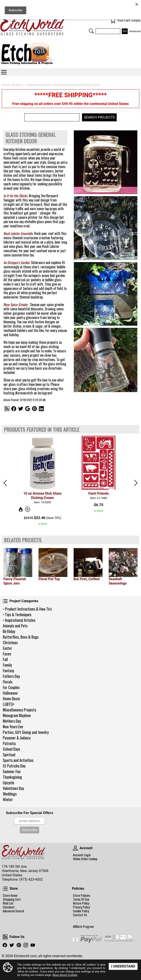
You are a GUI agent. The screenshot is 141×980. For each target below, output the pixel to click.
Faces (7, 654)
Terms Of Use (81, 899)
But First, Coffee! (87, 579)
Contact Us (80, 915)
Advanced (135, 31)
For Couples (11, 687)
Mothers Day (12, 721)
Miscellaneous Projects (19, 710)
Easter (7, 648)
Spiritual (9, 755)
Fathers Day (11, 676)
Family (7, 665)
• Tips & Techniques (17, 614)
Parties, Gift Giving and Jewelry (26, 732)
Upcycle (9, 783)
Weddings (10, 794)
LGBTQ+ (9, 704)
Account (75, 848)
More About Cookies (65, 975)
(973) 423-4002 (31, 879)
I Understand (123, 966)
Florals (8, 682)
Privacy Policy (81, 907)
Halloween (10, 693)
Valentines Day (13, 788)
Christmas (10, 642)
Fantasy (8, 671)
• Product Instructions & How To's (27, 609)
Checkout (9, 907)
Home (5, 85)
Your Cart (113, 21)
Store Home (10, 896)
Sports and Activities (18, 760)
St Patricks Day (14, 766)
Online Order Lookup (85, 859)
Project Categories (5, 601)
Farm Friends (99, 493)
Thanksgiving (12, 777)
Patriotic (9, 743)
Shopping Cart (12, 899)
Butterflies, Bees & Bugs (21, 637)
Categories (4, 72)
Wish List (8, 903)
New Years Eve (13, 727)
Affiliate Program (83, 927)
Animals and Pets (15, 626)
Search (91, 31)
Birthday (9, 631)
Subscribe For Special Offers (29, 813)
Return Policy (81, 903)
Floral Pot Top (49, 579)
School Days (11, 749)
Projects (17, 85)
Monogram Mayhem (17, 715)
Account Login (82, 855)
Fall (5, 659)
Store (5, 889)
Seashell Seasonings (118, 581)
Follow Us (5, 937)
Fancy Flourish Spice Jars (15, 581)
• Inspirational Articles (19, 620)
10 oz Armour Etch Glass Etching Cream (42, 496)
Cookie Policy (81, 911)
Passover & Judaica (17, 738)
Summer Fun (12, 771)
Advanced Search (13, 911)
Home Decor (12, 699)
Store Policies (82, 896)
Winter (8, 799)
